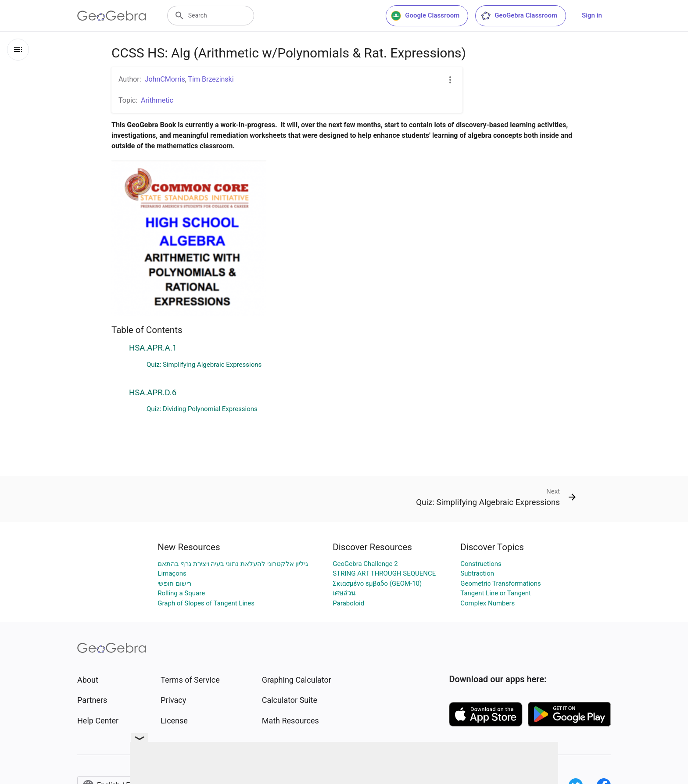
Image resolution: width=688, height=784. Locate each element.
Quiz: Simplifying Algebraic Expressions (204, 365)
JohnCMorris (165, 79)
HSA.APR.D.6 (153, 393)
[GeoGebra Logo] (112, 16)
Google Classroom (425, 16)
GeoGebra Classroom (519, 16)
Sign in (592, 15)
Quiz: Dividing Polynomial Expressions (202, 409)
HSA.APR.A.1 (153, 348)
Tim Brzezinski (211, 79)
